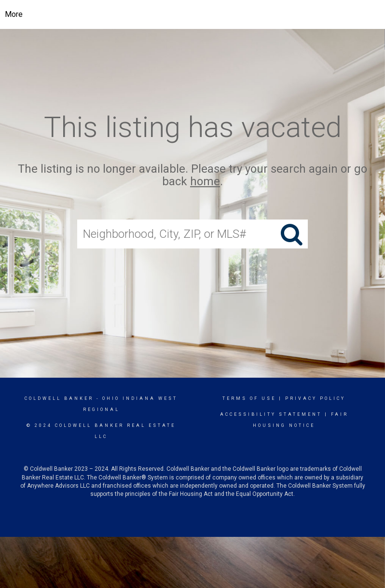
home (205, 182)
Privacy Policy (315, 398)
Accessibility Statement (271, 414)
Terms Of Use (249, 398)
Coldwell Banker (59, 398)
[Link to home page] (193, 14)
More (14, 14)
